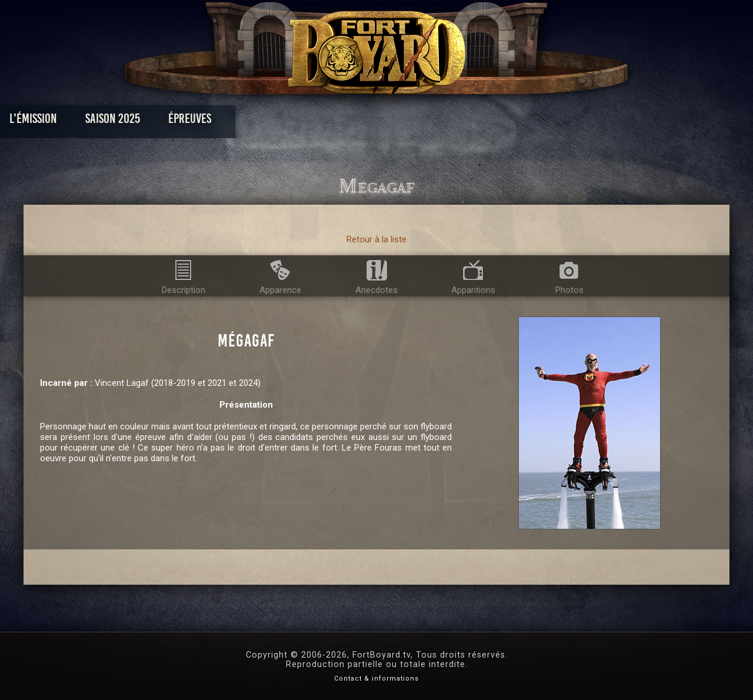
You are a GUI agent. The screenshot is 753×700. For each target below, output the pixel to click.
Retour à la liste (376, 239)
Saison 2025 (193, 121)
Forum (522, 121)
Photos (336, 121)
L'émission (113, 121)
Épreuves (270, 121)
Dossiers (458, 121)
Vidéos (395, 121)
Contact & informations (376, 679)
